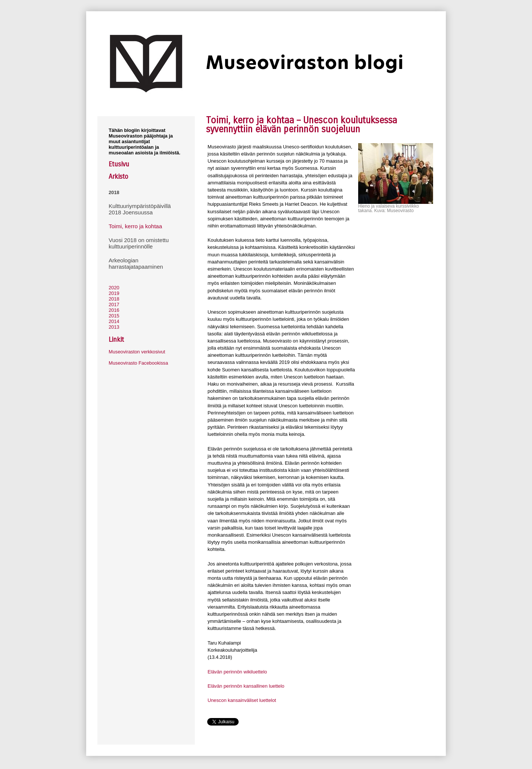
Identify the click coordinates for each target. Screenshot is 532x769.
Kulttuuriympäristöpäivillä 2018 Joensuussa (140, 209)
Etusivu (119, 164)
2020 (114, 288)
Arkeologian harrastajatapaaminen (136, 263)
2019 (114, 293)
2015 (114, 316)
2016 (114, 310)
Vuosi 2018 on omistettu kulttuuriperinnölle (139, 243)
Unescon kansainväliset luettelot (242, 700)
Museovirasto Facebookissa (138, 363)
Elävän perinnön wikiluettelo (237, 672)
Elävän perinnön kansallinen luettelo (246, 686)
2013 (114, 327)
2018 (114, 192)
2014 (114, 321)
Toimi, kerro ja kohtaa (135, 226)
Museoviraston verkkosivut (137, 352)
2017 (114, 304)
